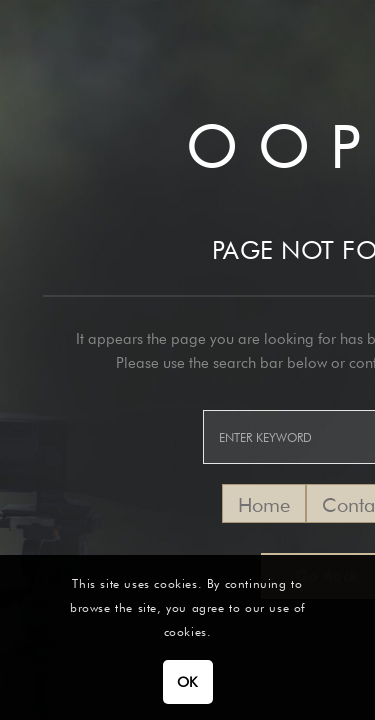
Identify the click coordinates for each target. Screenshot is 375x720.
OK (187, 682)
